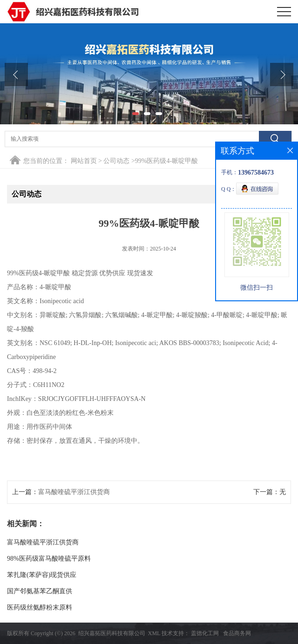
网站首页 (84, 161)
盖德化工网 (205, 633)
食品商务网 (237, 633)
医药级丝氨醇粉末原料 (40, 607)
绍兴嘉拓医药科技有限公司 (112, 633)
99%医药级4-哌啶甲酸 (166, 161)
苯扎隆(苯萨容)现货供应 (42, 575)
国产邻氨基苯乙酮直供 (40, 591)
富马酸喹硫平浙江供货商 (74, 492)
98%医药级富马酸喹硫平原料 (49, 559)
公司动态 (116, 161)
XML (154, 633)
